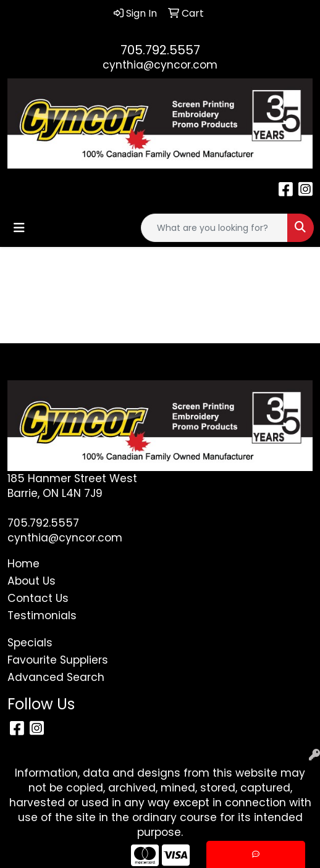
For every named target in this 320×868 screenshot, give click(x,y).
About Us (32, 581)
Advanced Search (56, 677)
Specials (30, 643)
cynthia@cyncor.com (160, 65)
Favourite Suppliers (58, 660)
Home (23, 564)
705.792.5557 (160, 50)
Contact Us (38, 598)
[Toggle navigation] (19, 228)
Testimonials (42, 616)
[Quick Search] (214, 228)
